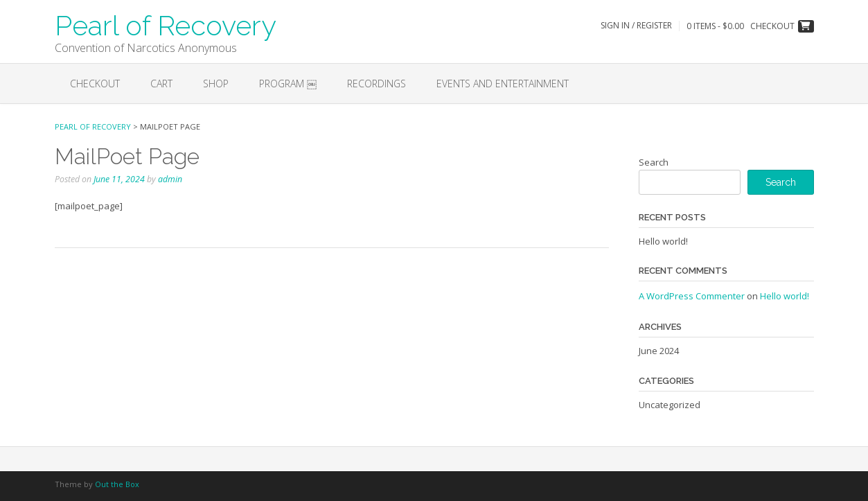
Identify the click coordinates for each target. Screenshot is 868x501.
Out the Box (117, 484)
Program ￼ (288, 83)
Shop (216, 83)
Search (654, 162)
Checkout (95, 83)
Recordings (377, 83)
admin (170, 179)
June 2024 (659, 351)
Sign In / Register (636, 25)
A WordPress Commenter (692, 296)
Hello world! (663, 241)
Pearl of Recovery (166, 24)
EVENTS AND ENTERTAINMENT (503, 83)
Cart (161, 83)
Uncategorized (670, 405)
